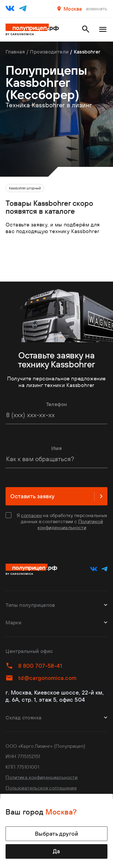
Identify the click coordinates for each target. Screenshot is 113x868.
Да (56, 851)
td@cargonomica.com (41, 678)
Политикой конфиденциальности (70, 524)
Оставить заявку (56, 496)
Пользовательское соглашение (41, 788)
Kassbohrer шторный (25, 188)
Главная (15, 52)
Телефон (57, 404)
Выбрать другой (56, 834)
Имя (56, 448)
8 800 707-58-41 (34, 666)
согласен (31, 515)
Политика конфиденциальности (42, 777)
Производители (49, 52)
